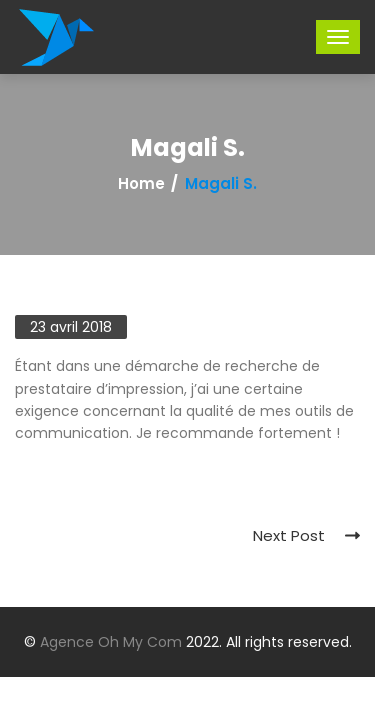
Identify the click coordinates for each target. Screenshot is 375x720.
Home (141, 184)
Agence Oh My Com (111, 642)
